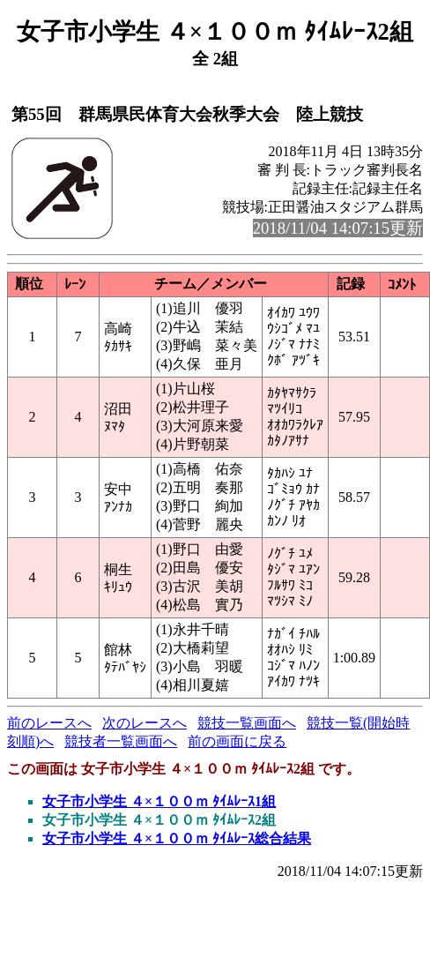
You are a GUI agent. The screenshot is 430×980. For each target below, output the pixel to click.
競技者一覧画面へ (121, 741)
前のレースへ (49, 723)
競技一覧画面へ (247, 723)
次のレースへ (145, 723)
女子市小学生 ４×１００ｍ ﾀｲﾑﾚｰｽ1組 (159, 801)
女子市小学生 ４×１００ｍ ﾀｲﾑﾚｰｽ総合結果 (177, 838)
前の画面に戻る (237, 741)
